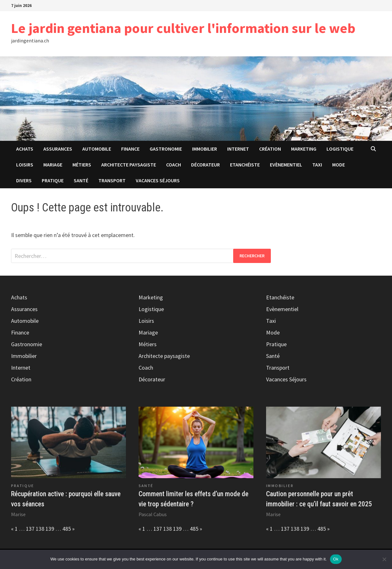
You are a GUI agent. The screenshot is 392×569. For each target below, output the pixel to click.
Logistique (340, 149)
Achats (25, 149)
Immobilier (205, 149)
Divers (24, 180)
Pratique (53, 180)
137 (30, 529)
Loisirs (25, 165)
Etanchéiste (245, 165)
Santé (81, 180)
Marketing (304, 149)
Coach (174, 165)
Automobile (97, 149)
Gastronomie (166, 149)
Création (270, 149)
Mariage (53, 165)
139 (50, 529)
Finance (130, 149)
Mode (339, 165)
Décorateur (205, 165)
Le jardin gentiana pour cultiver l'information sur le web (183, 28)
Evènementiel (286, 165)
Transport (112, 180)
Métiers (82, 165)
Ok (336, 559)
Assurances (58, 149)
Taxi (317, 165)
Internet (238, 149)
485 (67, 529)
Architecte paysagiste (129, 165)
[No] (384, 559)
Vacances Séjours (158, 180)
